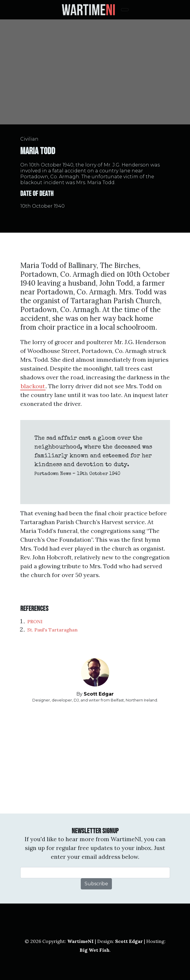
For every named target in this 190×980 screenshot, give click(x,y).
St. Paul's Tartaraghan (52, 630)
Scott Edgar (99, 694)
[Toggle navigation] (125, 10)
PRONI (35, 621)
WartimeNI (80, 941)
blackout (33, 386)
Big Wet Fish (95, 950)
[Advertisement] (95, 758)
